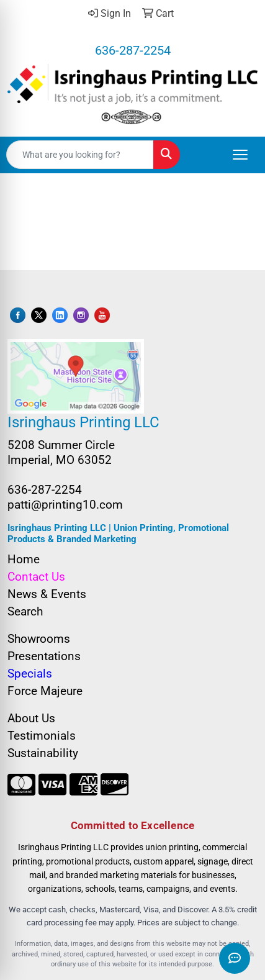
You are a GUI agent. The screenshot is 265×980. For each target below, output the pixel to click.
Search (25, 612)
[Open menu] (240, 155)
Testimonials (42, 736)
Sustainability (43, 753)
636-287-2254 (133, 50)
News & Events (47, 594)
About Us (31, 719)
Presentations (44, 656)
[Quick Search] (80, 155)
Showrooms (39, 639)
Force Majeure (45, 691)
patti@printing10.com (65, 505)
